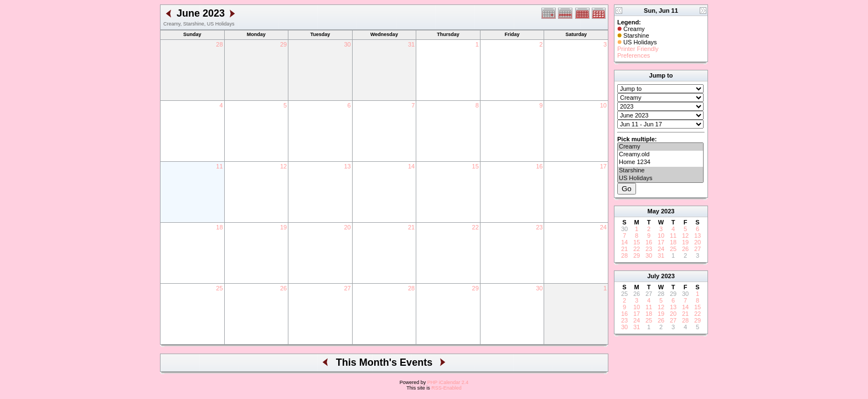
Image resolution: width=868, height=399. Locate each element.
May (653, 211)
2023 (668, 211)
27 (347, 288)
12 (283, 166)
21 (411, 227)
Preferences (634, 55)
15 (476, 166)
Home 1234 (660, 162)
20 (347, 227)
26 (283, 288)
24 (603, 227)
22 (476, 227)
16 (539, 166)
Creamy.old (660, 155)
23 (539, 227)
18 (219, 227)
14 (411, 166)
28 (219, 44)
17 (603, 166)
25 (219, 288)
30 (347, 44)
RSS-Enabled (446, 388)
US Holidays (660, 178)
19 (283, 227)
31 (411, 44)
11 (219, 166)
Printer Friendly (638, 49)
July (653, 276)
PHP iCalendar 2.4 (448, 382)
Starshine (660, 171)
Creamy (660, 147)
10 (603, 105)
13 (347, 166)
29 (283, 44)
